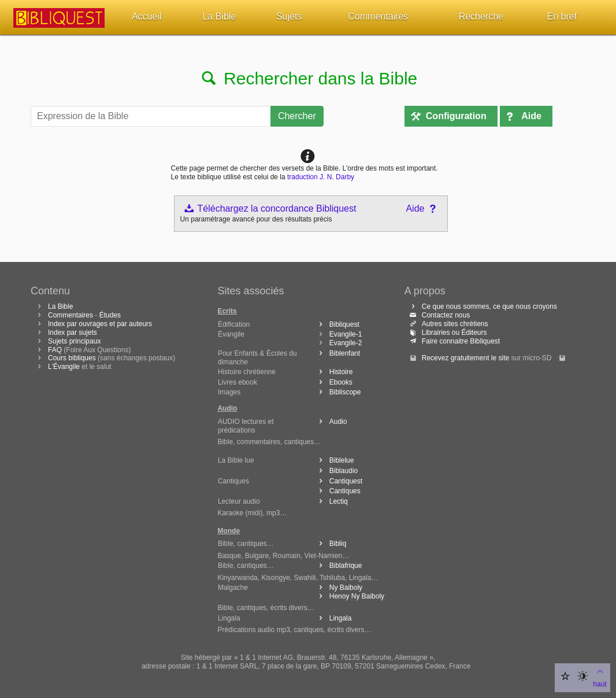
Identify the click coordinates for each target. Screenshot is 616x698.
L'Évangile (64, 367)
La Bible (220, 16)
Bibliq (331, 544)
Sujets (289, 16)
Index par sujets (73, 333)
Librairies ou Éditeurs (447, 333)
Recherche (481, 16)
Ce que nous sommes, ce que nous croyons (482, 306)
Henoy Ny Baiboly (350, 596)
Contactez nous (439, 315)
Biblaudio (336, 471)
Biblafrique (339, 566)
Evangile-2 (346, 343)
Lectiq (331, 501)
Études (110, 315)
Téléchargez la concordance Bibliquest (270, 208)
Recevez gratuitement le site (465, 358)
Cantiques (338, 491)
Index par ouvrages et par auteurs (100, 324)
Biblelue (335, 460)
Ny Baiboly (339, 588)
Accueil (147, 16)
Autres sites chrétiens (448, 324)
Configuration (456, 116)
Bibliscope (338, 392)
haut (600, 677)
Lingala (333, 618)
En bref (562, 16)
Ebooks (334, 382)
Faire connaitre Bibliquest (454, 341)
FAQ (55, 350)
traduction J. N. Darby (321, 177)
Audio (331, 422)
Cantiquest (339, 481)
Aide (531, 116)
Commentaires (378, 16)
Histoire (334, 372)
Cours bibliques (72, 358)
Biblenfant (337, 353)
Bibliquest (337, 324)
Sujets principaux (74, 341)
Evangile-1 (346, 334)
